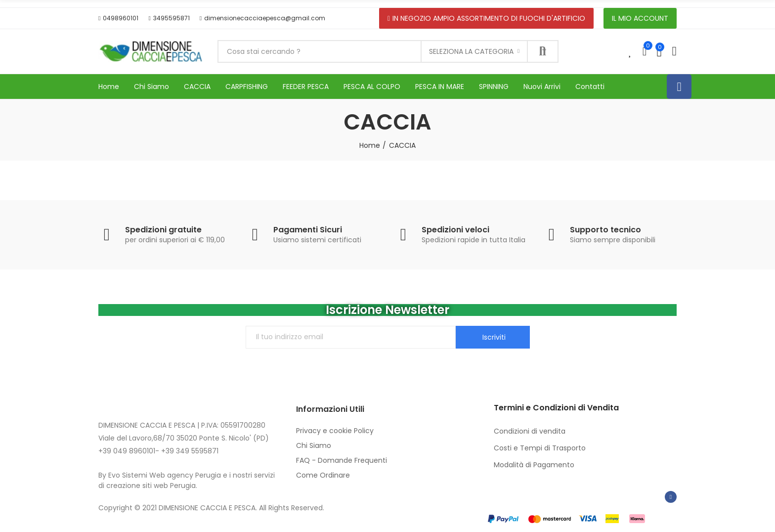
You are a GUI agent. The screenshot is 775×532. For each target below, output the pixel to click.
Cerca (543, 51)
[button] (118, 18)
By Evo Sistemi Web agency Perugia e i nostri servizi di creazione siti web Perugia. (187, 480)
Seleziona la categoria (471, 51)
